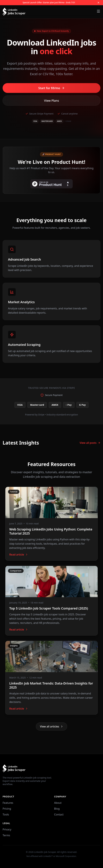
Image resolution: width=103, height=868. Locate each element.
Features (8, 803)
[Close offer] (98, 3)
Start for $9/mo (51, 88)
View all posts (90, 443)
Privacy (7, 829)
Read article (19, 555)
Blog (57, 809)
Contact (59, 814)
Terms (6, 835)
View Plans (51, 101)
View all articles (51, 726)
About (58, 803)
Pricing (7, 809)
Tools (6, 814)
